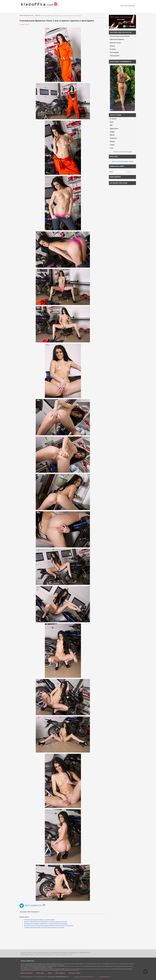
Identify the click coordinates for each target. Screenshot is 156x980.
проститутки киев (128, 6)
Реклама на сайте (75, 973)
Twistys (38, 16)
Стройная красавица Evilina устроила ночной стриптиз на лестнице (44, 928)
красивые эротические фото (39, 4)
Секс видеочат (60, 973)
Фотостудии (40, 973)
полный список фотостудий (122, 152)
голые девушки (51, 977)
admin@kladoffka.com (88, 977)
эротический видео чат (62, 977)
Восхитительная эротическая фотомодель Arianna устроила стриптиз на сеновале (49, 926)
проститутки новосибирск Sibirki (122, 161)
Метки (50, 973)
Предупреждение (104, 977)
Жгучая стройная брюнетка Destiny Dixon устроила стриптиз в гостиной (45, 922)
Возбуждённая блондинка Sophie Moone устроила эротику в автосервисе (46, 924)
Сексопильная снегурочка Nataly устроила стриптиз (40, 920)
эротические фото (27, 16)
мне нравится (30, 905)
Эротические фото (27, 973)
